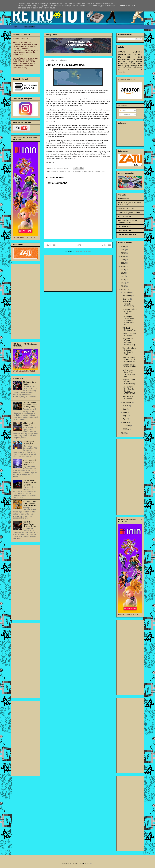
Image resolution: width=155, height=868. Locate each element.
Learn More (125, 6)
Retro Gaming (89, 171)
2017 (123, 276)
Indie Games (137, 59)
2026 (123, 247)
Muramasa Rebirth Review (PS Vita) (130, 311)
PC (66, 171)
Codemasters (138, 68)
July (125, 409)
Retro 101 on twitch (126, 217)
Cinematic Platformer (126, 70)
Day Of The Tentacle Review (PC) (128, 304)
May (125, 416)
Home (16, 27)
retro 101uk (79, 171)
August (126, 406)
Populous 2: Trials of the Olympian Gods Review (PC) (30, 503)
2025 (123, 250)
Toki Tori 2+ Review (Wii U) (129, 329)
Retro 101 (71, 171)
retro (130, 57)
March (126, 422)
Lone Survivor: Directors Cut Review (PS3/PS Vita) (129, 390)
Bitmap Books (124, 199)
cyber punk (138, 70)
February (127, 426)
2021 (123, 263)
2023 (123, 256)
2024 (123, 253)
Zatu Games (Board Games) (129, 213)
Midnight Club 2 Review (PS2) (29, 424)
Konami (139, 62)
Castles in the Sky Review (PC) (129, 334)
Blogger (89, 863)
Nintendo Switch (126, 54)
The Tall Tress (100, 171)
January (126, 429)
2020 (123, 266)
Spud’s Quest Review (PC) (128, 397)
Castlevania (123, 64)
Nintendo (138, 54)
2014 (123, 286)
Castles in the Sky (57, 171)
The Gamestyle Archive (127, 234)
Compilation (122, 72)
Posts (123, 111)
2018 (123, 273)
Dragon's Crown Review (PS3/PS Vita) (129, 382)
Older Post (106, 245)
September (127, 402)
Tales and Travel (124, 230)
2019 (123, 270)
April (125, 419)
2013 (123, 289)
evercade (122, 62)
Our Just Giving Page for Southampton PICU (128, 221)
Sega (131, 62)
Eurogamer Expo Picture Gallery (129, 366)
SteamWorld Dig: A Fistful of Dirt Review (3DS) (129, 360)
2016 (123, 280)
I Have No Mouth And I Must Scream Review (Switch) (30, 405)
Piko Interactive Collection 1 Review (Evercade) (30, 483)
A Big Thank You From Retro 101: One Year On (129, 373)
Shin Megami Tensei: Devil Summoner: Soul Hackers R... (128, 321)
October (126, 299)
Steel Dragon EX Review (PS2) (29, 443)
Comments (125, 114)
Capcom (132, 64)
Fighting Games (129, 66)
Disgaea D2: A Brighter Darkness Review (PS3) (129, 342)
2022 (123, 260)
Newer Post (51, 245)
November (127, 296)
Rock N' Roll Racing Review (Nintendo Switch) (30, 524)
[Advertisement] (78, 273)
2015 (123, 283)
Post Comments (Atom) (83, 251)
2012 (123, 433)
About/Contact (29, 27)
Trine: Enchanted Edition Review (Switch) (29, 462)
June (125, 412)
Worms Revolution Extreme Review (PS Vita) (129, 351)
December (127, 292)
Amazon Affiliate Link (126, 209)
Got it (135, 6)
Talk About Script (125, 226)
